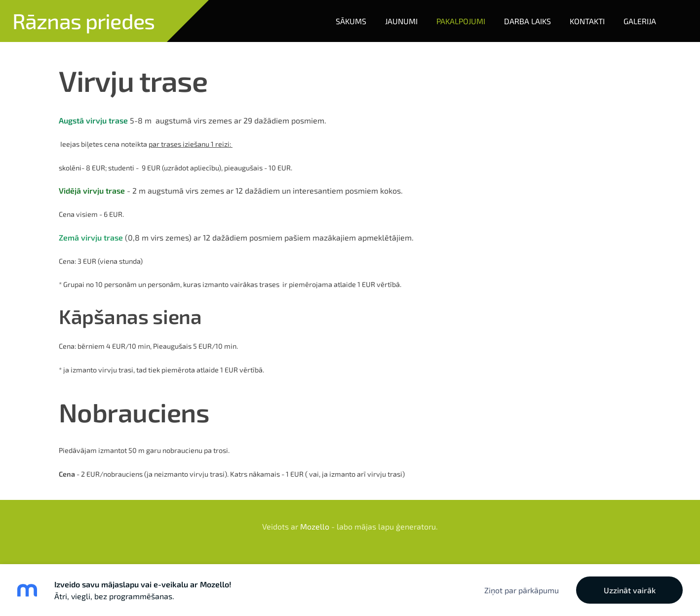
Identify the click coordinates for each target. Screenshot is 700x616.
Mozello (315, 526)
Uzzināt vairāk (630, 590)
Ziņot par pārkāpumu (522, 590)
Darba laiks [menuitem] (527, 21)
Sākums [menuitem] (351, 21)
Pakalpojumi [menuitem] (461, 21)
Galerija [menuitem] (640, 21)
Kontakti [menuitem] (587, 21)
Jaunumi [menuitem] (401, 21)
